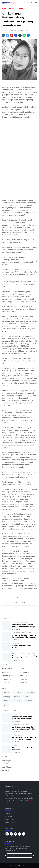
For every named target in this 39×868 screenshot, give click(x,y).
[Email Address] (17, 855)
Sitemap (8, 813)
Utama (28, 622)
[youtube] (20, 834)
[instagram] (24, 3)
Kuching (28, 653)
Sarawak (23, 622)
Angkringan (6, 761)
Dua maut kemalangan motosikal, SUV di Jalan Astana (24, 657)
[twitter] (15, 834)
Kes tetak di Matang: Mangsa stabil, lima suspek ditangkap (23, 718)
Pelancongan (16, 643)
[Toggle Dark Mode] (29, 3)
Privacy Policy (10, 822)
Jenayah (14, 714)
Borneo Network (26, 865)
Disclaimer (9, 816)
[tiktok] (24, 834)
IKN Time (5, 770)
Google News (10, 819)
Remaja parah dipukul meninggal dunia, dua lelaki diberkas (24, 738)
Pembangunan (16, 633)
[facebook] (21, 3)
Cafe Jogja (6, 764)
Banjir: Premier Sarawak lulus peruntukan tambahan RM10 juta (24, 626)
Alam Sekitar (16, 622)
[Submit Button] (31, 855)
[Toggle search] (32, 3)
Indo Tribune (7, 767)
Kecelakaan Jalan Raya (19, 653)
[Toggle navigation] (36, 3)
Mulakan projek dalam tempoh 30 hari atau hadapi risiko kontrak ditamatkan (24, 637)
